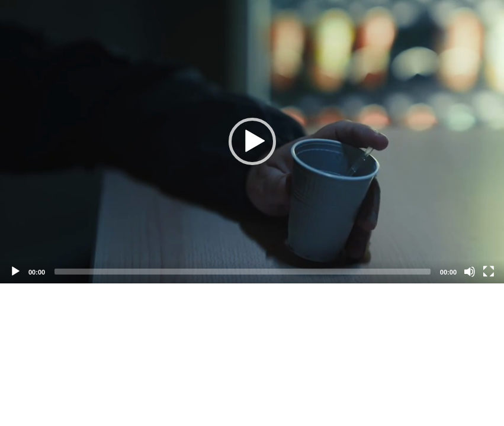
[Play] (15, 272)
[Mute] (470, 272)
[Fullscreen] (489, 272)
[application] (252, 142)
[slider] (243, 272)
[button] (252, 141)
